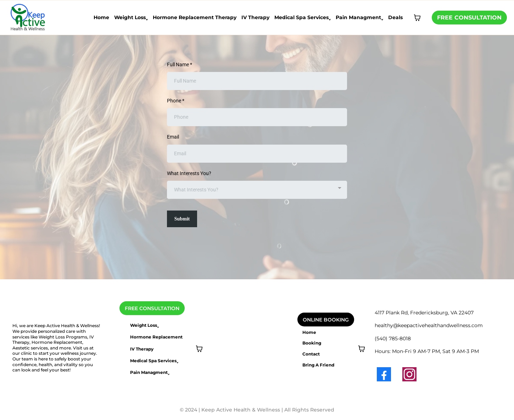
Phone (176, 101)
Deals (395, 17)
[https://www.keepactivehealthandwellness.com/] (53, 317)
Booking (312, 343)
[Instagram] (409, 374)
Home (101, 17)
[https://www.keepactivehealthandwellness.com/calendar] (244, 306)
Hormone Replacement (156, 337)
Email (173, 137)
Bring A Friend (318, 365)
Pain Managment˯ (359, 17)
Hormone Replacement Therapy (195, 17)
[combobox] (257, 190)
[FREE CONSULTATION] (469, 18)
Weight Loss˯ (131, 17)
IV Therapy (255, 17)
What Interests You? (189, 173)
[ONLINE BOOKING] (326, 320)
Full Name (180, 65)
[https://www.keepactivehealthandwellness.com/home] (28, 17)
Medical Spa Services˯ (303, 17)
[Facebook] (384, 374)
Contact (311, 354)
